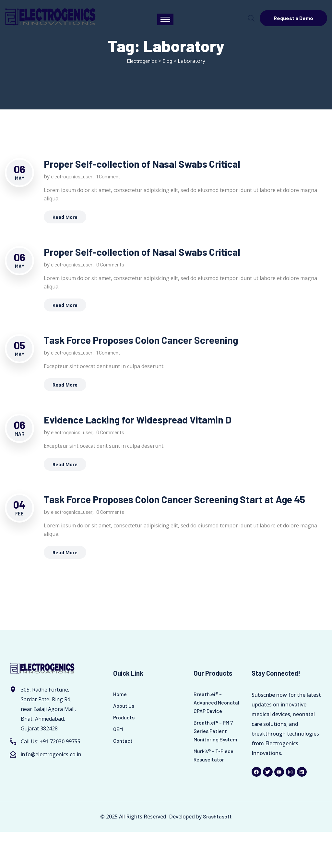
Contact (123, 741)
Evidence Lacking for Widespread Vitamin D (138, 420)
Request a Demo (293, 18)
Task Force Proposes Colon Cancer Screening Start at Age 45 (174, 499)
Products (124, 717)
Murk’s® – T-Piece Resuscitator (213, 755)
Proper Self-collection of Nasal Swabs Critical (142, 164)
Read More (65, 217)
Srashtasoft (217, 816)
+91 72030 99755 (60, 741)
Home (120, 694)
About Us (124, 706)
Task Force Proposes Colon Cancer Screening (141, 340)
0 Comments (110, 264)
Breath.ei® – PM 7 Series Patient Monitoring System (215, 731)
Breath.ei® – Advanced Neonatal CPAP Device (216, 702)
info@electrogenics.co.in (51, 754)
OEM (118, 729)
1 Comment (108, 176)
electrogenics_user (72, 176)
